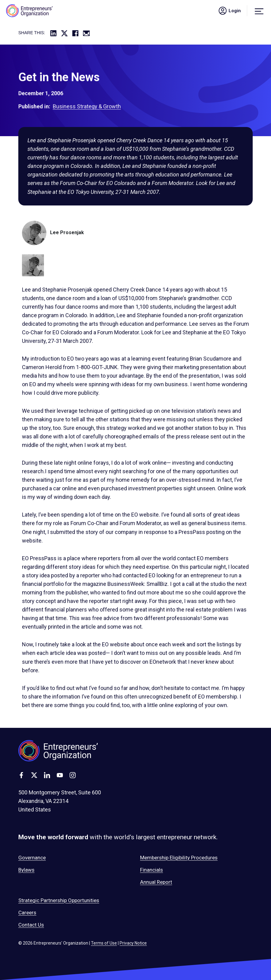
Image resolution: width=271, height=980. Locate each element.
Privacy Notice (133, 943)
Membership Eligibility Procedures (179, 858)
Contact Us (31, 925)
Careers (27, 913)
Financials (152, 870)
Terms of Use (104, 943)
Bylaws (26, 870)
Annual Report (156, 882)
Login (229, 11)
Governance (32, 858)
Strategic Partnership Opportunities (59, 900)
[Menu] (259, 11)
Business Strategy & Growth (87, 111)
